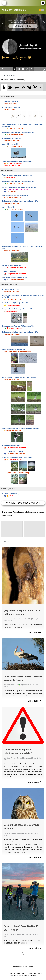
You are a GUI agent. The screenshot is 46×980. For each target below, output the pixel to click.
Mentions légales (17, 966)
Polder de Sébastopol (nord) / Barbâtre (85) (17, 161)
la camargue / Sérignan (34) (12, 138)
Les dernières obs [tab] (8, 75)
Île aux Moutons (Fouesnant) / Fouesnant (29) (18, 132)
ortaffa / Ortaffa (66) (9, 271)
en (43, 10)
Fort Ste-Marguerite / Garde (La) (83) (15, 277)
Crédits (31, 966)
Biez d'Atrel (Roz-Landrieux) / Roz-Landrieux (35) (19, 378)
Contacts (26, 966)
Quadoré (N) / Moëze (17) (11, 101)
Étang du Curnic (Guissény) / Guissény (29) (17, 175)
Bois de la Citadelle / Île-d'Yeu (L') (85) (15, 451)
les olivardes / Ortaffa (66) (11, 445)
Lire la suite (34, 632)
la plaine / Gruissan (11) (10, 289)
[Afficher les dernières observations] (12, 80)
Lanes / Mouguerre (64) (10, 144)
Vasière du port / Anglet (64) (12, 265)
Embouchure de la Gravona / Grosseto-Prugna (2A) (20, 201)
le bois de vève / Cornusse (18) (13, 107)
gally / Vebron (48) (8, 207)
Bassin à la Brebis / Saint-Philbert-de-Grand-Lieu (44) (20, 428)
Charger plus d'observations (23, 503)
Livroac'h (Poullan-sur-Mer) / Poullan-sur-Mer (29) (19, 187)
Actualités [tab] (5, 541)
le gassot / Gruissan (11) (10, 494)
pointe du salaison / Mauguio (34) (14, 349)
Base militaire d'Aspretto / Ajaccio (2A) (15, 195)
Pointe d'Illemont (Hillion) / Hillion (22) (15, 303)
